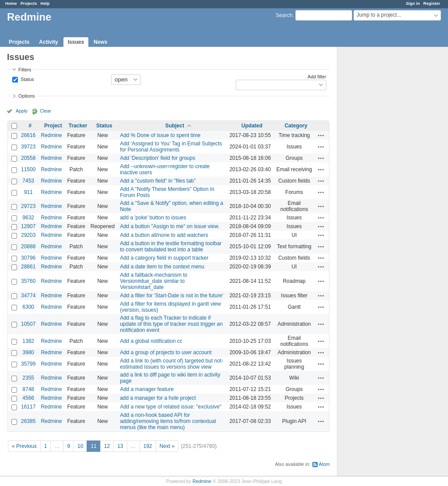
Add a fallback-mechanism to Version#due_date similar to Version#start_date (154, 281)
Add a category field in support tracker (164, 258)
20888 (28, 247)
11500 (28, 169)
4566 (28, 398)
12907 (28, 226)
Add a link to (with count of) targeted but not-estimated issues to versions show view (171, 364)
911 (28, 192)
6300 (28, 307)
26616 (28, 135)
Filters (25, 70)
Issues (76, 42)
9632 (28, 218)
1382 (28, 341)
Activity (48, 42)
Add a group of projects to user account (166, 352)
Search (284, 15)
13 (120, 446)
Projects (29, 3)
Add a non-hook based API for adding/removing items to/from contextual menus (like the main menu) (168, 421)
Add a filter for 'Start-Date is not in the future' (171, 296)
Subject (175, 126)
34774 (28, 296)
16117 (28, 407)
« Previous (24, 446)
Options (26, 96)
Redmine (51, 135)
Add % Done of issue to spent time (160, 135)
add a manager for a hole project (158, 398)
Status (27, 79)
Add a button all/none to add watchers (164, 235)
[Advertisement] (381, 184)
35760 (28, 281)
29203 (28, 235)
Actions (321, 135)
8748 (28, 389)
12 (107, 446)
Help (45, 3)
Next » (167, 446)
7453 (28, 181)
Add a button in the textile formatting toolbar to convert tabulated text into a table (171, 247)
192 (148, 446)
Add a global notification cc (151, 341)
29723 (28, 206)
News (100, 42)
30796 (28, 258)
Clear (45, 111)
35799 (28, 364)
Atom (324, 464)
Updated (252, 126)
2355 (28, 378)
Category (296, 126)
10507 (28, 324)
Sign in (413, 3)
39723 (28, 147)
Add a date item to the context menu (162, 267)
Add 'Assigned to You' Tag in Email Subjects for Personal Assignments (171, 147)
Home (11, 3)
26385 (28, 421)
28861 (28, 267)
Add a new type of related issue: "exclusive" (171, 407)
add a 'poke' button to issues (153, 218)
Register (432, 3)
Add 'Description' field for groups (157, 158)
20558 (28, 158)
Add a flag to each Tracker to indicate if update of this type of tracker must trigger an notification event (171, 324)
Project (53, 126)
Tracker (78, 126)
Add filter (317, 77)
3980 (28, 352)
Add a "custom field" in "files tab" (158, 181)
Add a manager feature (147, 389)
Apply (22, 111)
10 (80, 446)
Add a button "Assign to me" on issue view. (170, 226)
